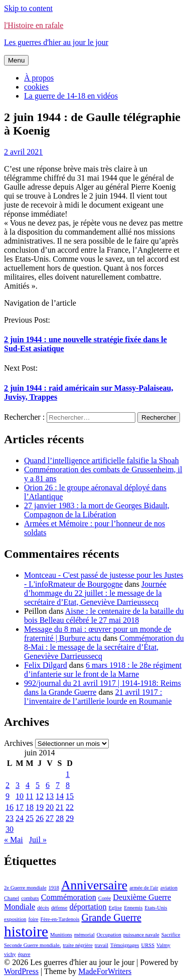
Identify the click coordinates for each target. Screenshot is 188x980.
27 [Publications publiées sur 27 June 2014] (50, 818)
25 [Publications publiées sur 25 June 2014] (30, 818)
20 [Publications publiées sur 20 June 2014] (50, 807)
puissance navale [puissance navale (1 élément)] (141, 935)
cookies (36, 87)
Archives (19, 743)
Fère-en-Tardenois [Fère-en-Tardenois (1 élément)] (60, 919)
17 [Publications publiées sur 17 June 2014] (20, 807)
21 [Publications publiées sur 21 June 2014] (60, 807)
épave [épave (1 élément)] (24, 954)
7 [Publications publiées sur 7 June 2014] (58, 785)
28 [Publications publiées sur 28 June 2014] (60, 818)
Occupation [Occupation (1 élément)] (109, 935)
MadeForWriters (105, 971)
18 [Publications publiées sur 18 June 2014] (30, 807)
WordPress (21, 971)
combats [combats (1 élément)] (30, 898)
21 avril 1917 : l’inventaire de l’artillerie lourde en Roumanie (98, 697)
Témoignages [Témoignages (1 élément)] (125, 945)
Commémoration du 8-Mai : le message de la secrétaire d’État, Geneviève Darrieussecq (104, 647)
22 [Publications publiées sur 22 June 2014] (70, 807)
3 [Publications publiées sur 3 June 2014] (18, 785)
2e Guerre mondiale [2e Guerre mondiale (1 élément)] (25, 888)
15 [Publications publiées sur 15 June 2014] (70, 796)
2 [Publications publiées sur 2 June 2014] (8, 785)
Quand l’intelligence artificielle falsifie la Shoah (102, 460)
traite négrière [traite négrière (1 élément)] (77, 945)
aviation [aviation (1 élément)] (169, 888)
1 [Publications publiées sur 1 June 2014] (68, 774)
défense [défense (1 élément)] (59, 908)
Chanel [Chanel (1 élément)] (12, 898)
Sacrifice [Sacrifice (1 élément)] (171, 935)
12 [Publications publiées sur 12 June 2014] (40, 796)
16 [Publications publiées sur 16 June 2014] (10, 807)
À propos (39, 78)
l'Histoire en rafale (34, 25)
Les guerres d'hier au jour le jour (56, 42)
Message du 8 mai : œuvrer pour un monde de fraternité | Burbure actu (98, 634)
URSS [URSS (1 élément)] (148, 945)
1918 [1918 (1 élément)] (54, 888)
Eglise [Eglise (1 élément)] (116, 908)
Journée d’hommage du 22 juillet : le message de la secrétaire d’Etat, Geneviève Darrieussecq (95, 593)
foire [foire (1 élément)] (33, 919)
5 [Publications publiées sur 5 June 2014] (38, 785)
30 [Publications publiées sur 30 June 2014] (10, 829)
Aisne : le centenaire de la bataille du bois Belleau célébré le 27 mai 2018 (104, 616)
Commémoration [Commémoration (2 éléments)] (69, 897)
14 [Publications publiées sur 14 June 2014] (60, 796)
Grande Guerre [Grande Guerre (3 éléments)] (112, 917)
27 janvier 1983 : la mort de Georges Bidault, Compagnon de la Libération (97, 510)
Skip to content (28, 8)
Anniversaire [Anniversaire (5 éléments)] (94, 885)
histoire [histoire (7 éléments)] (26, 931)
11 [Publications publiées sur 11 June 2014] (29, 796)
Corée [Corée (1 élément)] (105, 898)
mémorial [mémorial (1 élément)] (84, 935)
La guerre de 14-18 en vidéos (71, 96)
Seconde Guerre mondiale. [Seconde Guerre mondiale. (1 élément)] (32, 945)
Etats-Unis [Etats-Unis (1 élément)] (156, 908)
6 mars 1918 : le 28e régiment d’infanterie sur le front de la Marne (103, 670)
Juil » (38, 840)
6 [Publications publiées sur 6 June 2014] (48, 785)
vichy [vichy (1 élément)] (10, 954)
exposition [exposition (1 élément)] (15, 919)
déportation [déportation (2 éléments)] (88, 907)
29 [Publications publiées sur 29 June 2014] (70, 818)
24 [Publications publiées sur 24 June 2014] (20, 818)
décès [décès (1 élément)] (43, 908)
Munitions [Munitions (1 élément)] (61, 935)
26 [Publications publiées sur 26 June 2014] (40, 818)
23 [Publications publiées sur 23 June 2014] (10, 818)
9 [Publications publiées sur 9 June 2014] (8, 796)
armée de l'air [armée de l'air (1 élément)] (144, 888)
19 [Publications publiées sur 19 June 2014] (40, 807)
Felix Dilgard (46, 665)
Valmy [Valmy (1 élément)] (163, 945)
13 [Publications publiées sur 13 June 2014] (50, 796)
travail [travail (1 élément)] (102, 945)
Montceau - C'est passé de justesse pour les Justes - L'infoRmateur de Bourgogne (104, 580)
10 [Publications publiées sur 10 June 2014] (20, 796)
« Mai (14, 840)
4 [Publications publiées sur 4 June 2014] (28, 785)
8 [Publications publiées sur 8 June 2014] (68, 785)
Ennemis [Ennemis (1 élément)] (133, 908)
